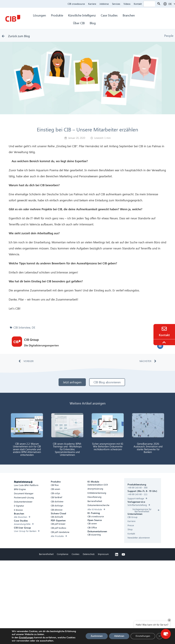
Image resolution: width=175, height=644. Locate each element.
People (169, 36)
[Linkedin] (117, 554)
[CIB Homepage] (13, 18)
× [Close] (169, 620)
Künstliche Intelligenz (82, 15)
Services (116, 4)
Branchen (129, 15)
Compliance (63, 554)
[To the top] (165, 342)
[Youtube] (123, 554)
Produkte (57, 15)
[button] (160, 346)
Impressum (103, 554)
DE (34, 327)
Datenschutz (89, 554)
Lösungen (39, 15)
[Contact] (164, 329)
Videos (127, 4)
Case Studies (109, 15)
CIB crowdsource (76, 4)
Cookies (76, 554)
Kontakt (138, 4)
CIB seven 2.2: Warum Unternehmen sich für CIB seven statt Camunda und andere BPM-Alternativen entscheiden (27, 449)
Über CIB (79, 23)
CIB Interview (22, 327)
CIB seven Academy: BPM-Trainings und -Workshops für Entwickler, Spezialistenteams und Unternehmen (67, 449)
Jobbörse (104, 4)
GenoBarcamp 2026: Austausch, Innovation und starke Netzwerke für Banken (148, 448)
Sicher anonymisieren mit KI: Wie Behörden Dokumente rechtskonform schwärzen (108, 446)
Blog (93, 23)
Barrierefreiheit (46, 554)
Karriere (92, 4)
